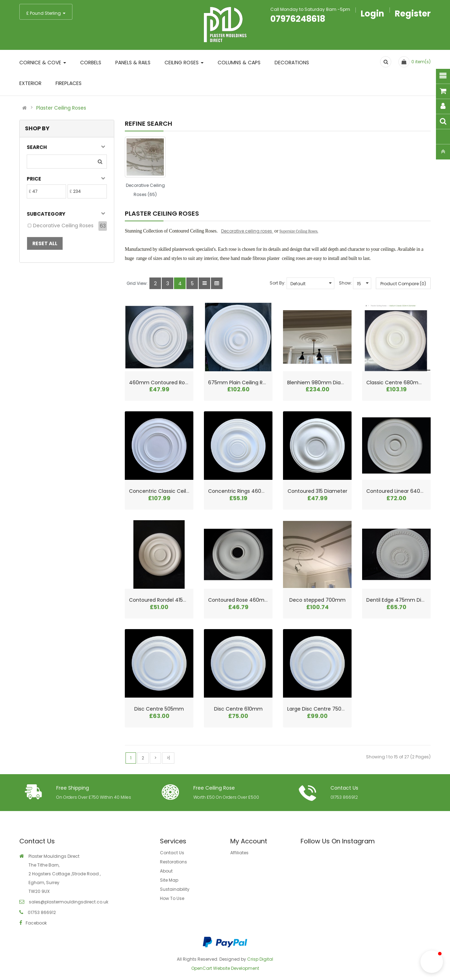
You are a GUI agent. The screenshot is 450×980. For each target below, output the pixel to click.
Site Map (169, 880)
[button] (432, 962)
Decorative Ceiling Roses (63, 226)
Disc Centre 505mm (159, 709)
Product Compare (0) (403, 284)
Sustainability (175, 889)
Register (413, 14)
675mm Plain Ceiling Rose (240, 383)
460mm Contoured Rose (160, 383)
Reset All (45, 243)
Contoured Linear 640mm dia (403, 491)
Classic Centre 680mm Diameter (407, 383)
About (166, 871)
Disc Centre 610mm (238, 709)
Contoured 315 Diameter (317, 491)
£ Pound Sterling (46, 13)
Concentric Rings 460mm (240, 491)
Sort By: (278, 283)
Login (372, 14)
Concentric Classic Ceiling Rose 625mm (178, 491)
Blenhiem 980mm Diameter (322, 383)
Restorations (173, 862)
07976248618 (298, 19)
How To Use (172, 898)
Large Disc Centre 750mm (320, 709)
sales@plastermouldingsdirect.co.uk (68, 902)
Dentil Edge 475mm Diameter (403, 600)
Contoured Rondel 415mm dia (166, 600)
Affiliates (239, 853)
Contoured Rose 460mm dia (243, 600)
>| (168, 758)
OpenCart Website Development (225, 968)
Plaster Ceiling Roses (61, 108)
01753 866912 (344, 797)
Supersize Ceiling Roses (298, 231)
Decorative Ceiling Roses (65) (145, 190)
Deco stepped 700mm (317, 600)
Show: (345, 283)
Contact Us (172, 853)
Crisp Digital (260, 959)
